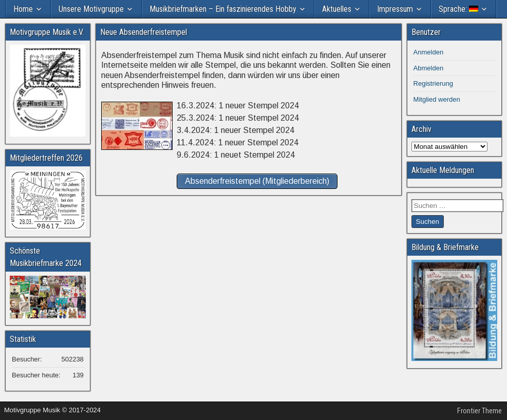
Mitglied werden (437, 99)
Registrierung (433, 83)
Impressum (395, 9)
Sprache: (458, 9)
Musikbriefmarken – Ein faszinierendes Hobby (223, 9)
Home (23, 9)
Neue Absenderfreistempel (144, 32)
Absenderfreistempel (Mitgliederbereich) (257, 181)
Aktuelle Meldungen (443, 170)
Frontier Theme (480, 411)
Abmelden (429, 68)
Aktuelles (337, 9)
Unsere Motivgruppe (91, 9)
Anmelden (429, 52)
